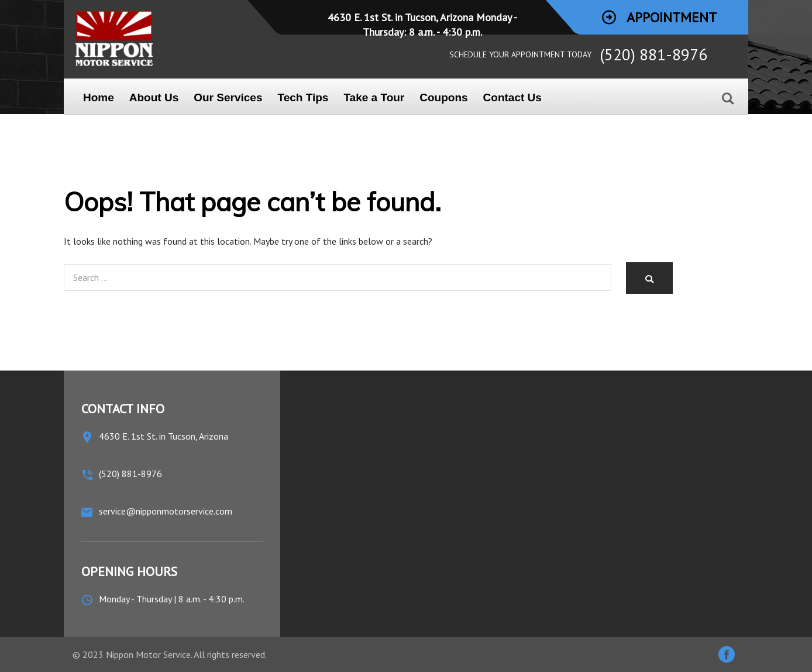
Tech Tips (303, 97)
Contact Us (512, 97)
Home (99, 97)
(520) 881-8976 (653, 54)
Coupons (443, 97)
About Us (154, 97)
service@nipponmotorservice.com (166, 511)
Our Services (228, 97)
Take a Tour (374, 97)
